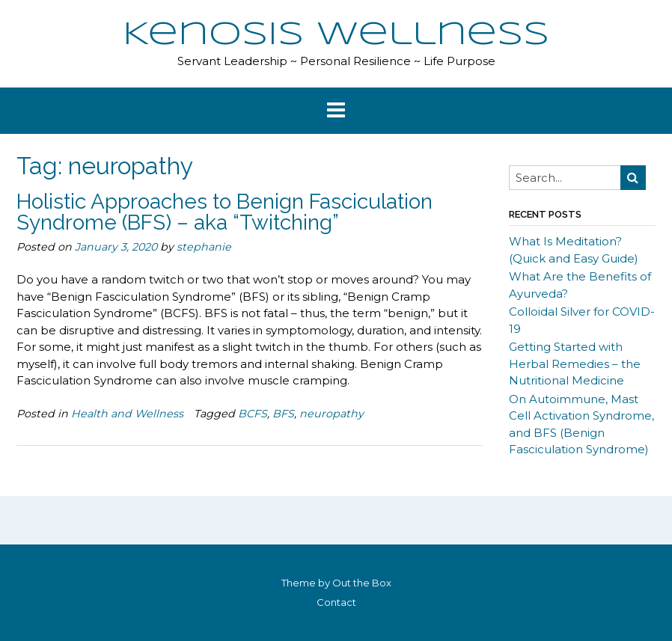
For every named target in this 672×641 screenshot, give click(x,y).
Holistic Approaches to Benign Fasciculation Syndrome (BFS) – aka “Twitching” (224, 212)
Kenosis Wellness (336, 35)
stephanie (204, 247)
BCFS (253, 414)
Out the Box (362, 583)
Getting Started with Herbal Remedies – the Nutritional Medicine (575, 364)
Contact (336, 602)
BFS (283, 414)
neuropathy (332, 414)
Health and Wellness (127, 414)
